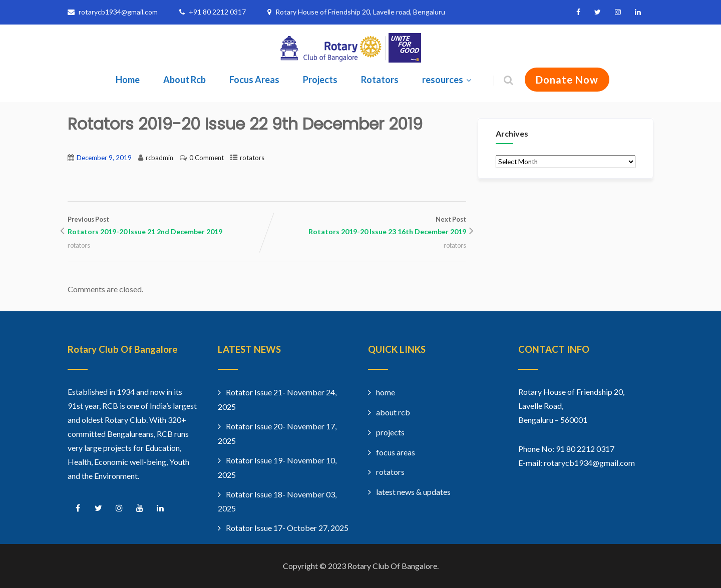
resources (448, 80)
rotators (252, 158)
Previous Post (167, 227)
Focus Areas (254, 80)
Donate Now (567, 80)
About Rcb (185, 80)
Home (128, 80)
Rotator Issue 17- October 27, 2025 (287, 528)
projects (390, 432)
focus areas (396, 452)
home (386, 392)
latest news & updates (413, 492)
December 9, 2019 (104, 158)
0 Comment (207, 158)
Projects (320, 80)
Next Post (367, 227)
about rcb (393, 412)
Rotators (380, 80)
